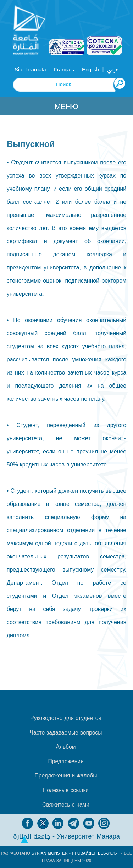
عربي (113, 70)
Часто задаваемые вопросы (66, 733)
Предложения (66, 761)
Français (64, 70)
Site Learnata (30, 70)
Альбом (66, 747)
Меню (66, 107)
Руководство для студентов (66, 718)
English (90, 70)
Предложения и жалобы (66, 776)
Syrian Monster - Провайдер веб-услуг (76, 853)
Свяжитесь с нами (66, 805)
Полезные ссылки (66, 790)
